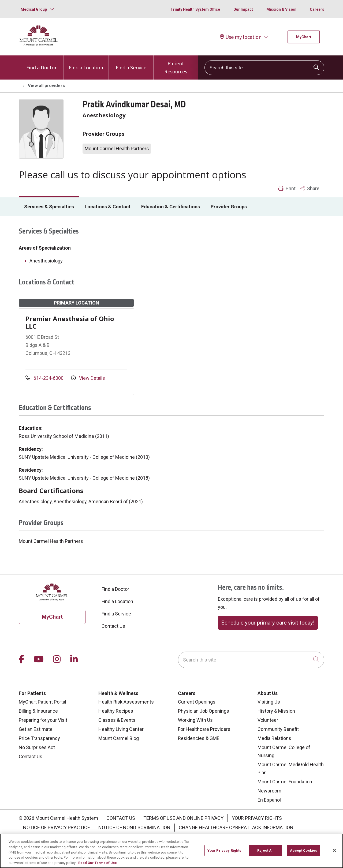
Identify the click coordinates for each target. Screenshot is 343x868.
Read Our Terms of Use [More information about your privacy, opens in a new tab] (98, 865)
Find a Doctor (41, 63)
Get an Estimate (36, 729)
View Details (88, 378)
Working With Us (195, 720)
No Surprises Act (37, 747)
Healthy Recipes (116, 711)
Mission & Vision (281, 9)
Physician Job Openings (204, 711)
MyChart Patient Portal (42, 702)
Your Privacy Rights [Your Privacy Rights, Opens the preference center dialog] (224, 853)
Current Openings (197, 702)
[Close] (334, 853)
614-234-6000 (45, 378)
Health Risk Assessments (126, 702)
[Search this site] (264, 68)
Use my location (241, 37)
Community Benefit (278, 729)
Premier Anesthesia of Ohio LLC (70, 322)
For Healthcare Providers (204, 729)
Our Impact (243, 9)
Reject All (265, 853)
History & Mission (276, 711)
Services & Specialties (49, 207)
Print (287, 188)
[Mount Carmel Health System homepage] (39, 45)
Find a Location (86, 63)
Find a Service (131, 63)
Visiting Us (269, 702)
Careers (317, 9)
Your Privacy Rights (257, 818)
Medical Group (34, 9)
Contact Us (113, 626)
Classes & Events (117, 720)
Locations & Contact (108, 207)
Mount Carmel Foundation (285, 782)
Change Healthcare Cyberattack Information (236, 827)
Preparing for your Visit (43, 720)
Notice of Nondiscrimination (134, 827)
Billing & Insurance (38, 711)
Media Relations (274, 738)
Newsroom (269, 791)
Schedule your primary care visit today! (268, 623)
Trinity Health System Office (195, 9)
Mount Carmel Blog (119, 738)
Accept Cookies (303, 853)
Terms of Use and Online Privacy (183, 818)
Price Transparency (39, 738)
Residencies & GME (199, 738)
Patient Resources (176, 65)
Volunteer (268, 720)
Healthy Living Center (121, 729)
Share (310, 188)
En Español (269, 800)
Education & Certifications (171, 207)
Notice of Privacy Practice (57, 827)
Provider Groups (229, 207)
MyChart (304, 37)
